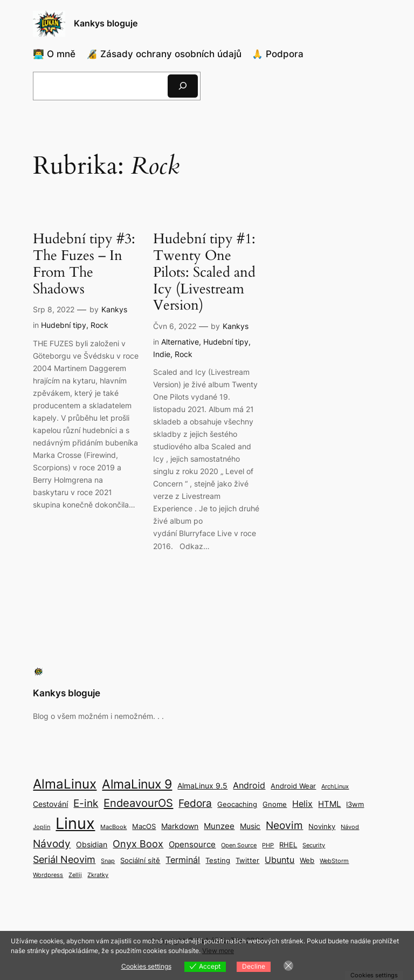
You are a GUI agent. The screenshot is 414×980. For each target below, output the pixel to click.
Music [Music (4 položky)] (250, 826)
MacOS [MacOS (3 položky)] (144, 827)
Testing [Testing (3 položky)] (218, 861)
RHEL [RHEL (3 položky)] (288, 845)
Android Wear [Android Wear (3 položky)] (293, 786)
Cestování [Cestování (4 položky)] (50, 804)
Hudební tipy (64, 325)
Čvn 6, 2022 (175, 326)
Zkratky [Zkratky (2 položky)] (98, 875)
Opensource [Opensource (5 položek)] (192, 844)
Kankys (114, 309)
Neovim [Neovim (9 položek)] (284, 825)
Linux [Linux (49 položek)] (75, 823)
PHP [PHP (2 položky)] (268, 845)
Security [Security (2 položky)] (314, 845)
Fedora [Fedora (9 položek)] (195, 803)
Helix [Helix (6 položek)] (302, 804)
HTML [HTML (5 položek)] (329, 804)
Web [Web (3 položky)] (307, 861)
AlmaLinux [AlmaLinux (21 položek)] (65, 784)
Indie (162, 354)
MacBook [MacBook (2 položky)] (113, 827)
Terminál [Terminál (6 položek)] (183, 860)
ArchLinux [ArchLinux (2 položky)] (335, 787)
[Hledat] (183, 86)
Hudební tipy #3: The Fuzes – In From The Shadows (84, 264)
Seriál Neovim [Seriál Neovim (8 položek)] (64, 859)
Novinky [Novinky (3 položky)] (322, 827)
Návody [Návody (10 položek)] (52, 844)
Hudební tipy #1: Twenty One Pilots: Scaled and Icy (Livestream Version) (204, 272)
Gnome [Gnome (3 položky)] (275, 804)
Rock (99, 325)
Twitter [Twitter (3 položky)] (247, 861)
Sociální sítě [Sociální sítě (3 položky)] (140, 861)
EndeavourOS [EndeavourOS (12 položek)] (138, 803)
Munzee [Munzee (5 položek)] (219, 826)
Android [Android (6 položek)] (249, 785)
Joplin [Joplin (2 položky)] (42, 827)
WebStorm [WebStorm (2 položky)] (334, 861)
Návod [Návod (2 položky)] (350, 827)
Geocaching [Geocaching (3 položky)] (237, 804)
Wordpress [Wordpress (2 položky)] (48, 875)
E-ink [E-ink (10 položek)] (86, 803)
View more (218, 951)
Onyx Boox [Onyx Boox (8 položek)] (138, 844)
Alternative (180, 342)
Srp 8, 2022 (54, 309)
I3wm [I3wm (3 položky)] (355, 804)
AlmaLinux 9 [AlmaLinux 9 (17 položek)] (137, 784)
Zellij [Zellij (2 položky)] (75, 875)
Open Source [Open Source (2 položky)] (239, 845)
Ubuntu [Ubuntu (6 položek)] (280, 860)
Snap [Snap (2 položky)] (108, 861)
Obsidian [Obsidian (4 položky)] (92, 844)
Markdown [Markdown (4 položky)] (180, 826)
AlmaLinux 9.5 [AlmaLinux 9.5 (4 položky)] (202, 786)
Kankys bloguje (106, 23)
